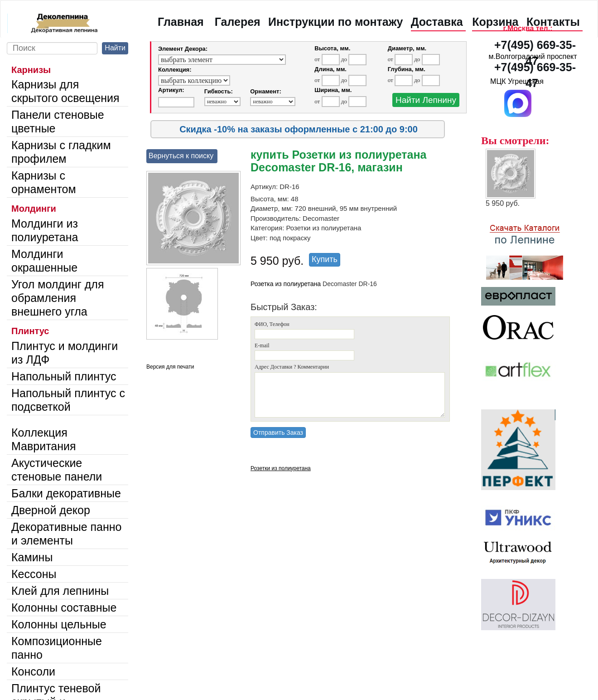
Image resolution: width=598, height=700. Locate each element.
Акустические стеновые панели (57, 470)
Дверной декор (51, 510)
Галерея (238, 22)
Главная (181, 22)
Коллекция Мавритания (44, 439)
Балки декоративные (66, 493)
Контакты (553, 22)
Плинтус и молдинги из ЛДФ (65, 353)
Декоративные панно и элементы (67, 534)
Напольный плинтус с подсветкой (68, 400)
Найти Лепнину (426, 100)
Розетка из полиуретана (286, 284)
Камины (32, 557)
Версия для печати (170, 367)
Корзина (495, 22)
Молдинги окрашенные (44, 261)
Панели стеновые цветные (58, 122)
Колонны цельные (59, 624)
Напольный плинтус (64, 376)
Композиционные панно (57, 648)
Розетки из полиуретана (281, 468)
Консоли (33, 671)
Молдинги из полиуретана (45, 230)
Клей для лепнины (60, 591)
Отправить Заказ (278, 433)
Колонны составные (64, 608)
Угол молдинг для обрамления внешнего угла (58, 298)
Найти (115, 48)
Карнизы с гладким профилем (61, 152)
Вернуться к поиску (181, 156)
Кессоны (34, 574)
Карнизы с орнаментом (44, 182)
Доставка (437, 22)
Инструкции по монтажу (335, 22)
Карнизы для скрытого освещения (65, 91)
